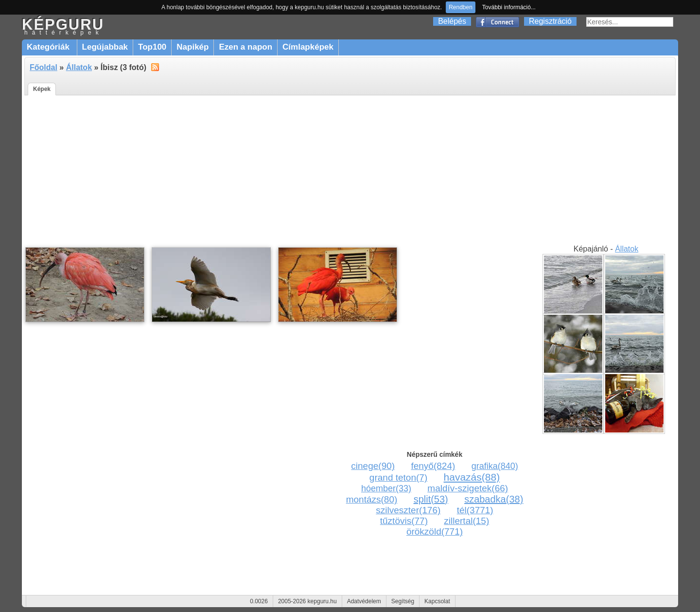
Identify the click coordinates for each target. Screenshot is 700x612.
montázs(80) (372, 499)
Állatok (79, 67)
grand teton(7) (398, 477)
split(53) (431, 499)
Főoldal (44, 67)
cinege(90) (373, 466)
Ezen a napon (245, 47)
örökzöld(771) (435, 531)
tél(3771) (475, 510)
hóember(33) (386, 488)
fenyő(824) (433, 466)
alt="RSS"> (155, 67)
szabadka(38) (494, 499)
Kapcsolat (437, 601)
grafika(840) (495, 466)
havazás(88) (472, 477)
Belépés (452, 21)
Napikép (192, 47)
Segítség (403, 601)
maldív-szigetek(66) (468, 488)
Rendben (461, 7)
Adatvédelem (364, 601)
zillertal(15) (466, 521)
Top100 (152, 47)
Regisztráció (550, 21)
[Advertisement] (350, 170)
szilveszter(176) (408, 510)
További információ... (509, 7)
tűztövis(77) (404, 521)
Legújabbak (105, 47)
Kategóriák (49, 47)
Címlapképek (308, 47)
